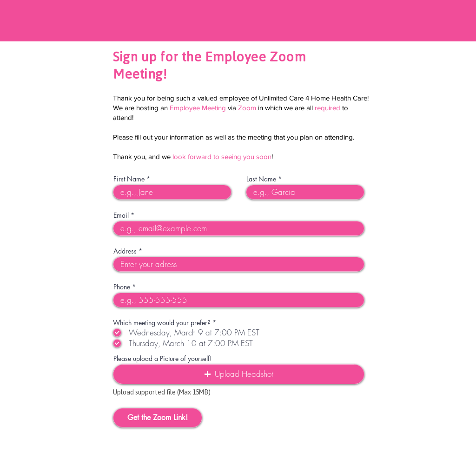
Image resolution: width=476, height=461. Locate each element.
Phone (122, 287)
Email (121, 215)
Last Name (261, 179)
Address (125, 251)
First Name (129, 179)
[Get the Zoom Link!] (158, 418)
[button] (239, 374)
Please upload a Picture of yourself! (163, 359)
